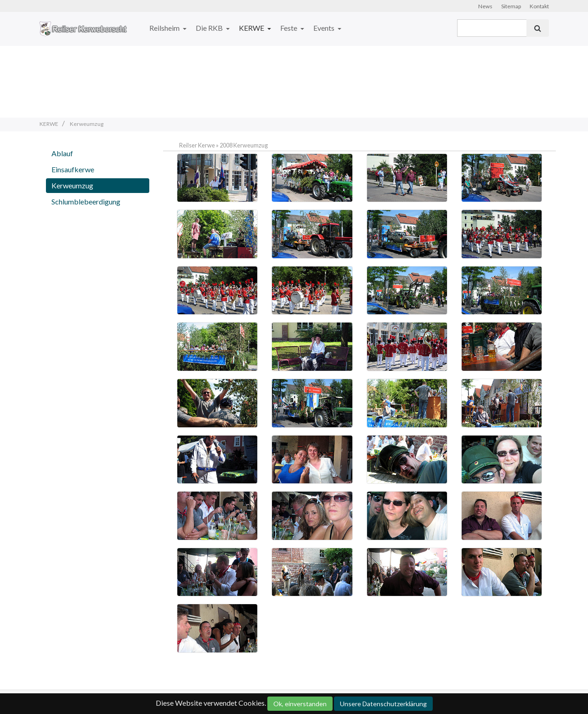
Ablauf (62, 153)
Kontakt (539, 6)
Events (325, 28)
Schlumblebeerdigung (86, 201)
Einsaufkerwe (73, 169)
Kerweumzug (72, 185)
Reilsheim (165, 28)
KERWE (252, 28)
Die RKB (210, 28)
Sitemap (511, 6)
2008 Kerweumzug (244, 145)
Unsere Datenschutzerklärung (383, 704)
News (485, 6)
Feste (289, 28)
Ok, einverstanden (300, 704)
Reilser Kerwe (197, 145)
